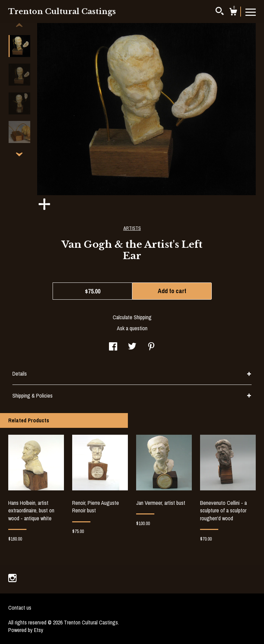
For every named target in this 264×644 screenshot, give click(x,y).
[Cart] (233, 13)
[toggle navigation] (251, 12)
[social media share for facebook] (113, 347)
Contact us (20, 608)
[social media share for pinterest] (151, 347)
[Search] (220, 12)
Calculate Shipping (132, 317)
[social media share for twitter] (132, 347)
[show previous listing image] (19, 25)
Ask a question (132, 328)
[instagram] (12, 579)
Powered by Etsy (26, 630)
